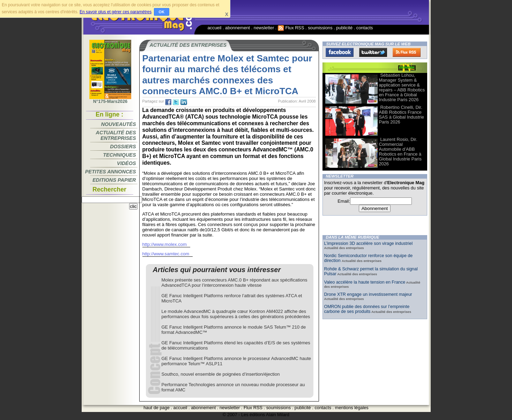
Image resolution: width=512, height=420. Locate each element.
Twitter (373, 52)
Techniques (119, 155)
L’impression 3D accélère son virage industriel (369, 243)
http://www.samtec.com (166, 254)
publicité (344, 28)
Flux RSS (291, 28)
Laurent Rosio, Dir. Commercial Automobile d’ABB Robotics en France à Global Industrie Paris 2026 (400, 152)
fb (168, 102)
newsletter (264, 28)
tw (176, 102)
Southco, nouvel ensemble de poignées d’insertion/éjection (221, 374)
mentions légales (352, 408)
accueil (215, 28)
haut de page (157, 408)
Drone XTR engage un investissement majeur (368, 294)
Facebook (340, 52)
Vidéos (126, 163)
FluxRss (407, 52)
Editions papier (114, 180)
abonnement (238, 28)
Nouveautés (119, 124)
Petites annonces (111, 172)
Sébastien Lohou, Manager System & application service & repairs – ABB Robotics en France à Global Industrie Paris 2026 (402, 87)
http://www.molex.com (165, 244)
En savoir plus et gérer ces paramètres (116, 12)
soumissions (320, 28)
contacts (365, 28)
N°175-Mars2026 (110, 99)
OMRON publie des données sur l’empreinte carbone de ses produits (367, 309)
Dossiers (123, 147)
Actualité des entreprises (116, 135)
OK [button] (162, 12)
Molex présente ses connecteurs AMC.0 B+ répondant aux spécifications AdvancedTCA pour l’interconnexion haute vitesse (235, 283)
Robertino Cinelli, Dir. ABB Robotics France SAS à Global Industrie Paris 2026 (402, 115)
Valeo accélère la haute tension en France (365, 282)
